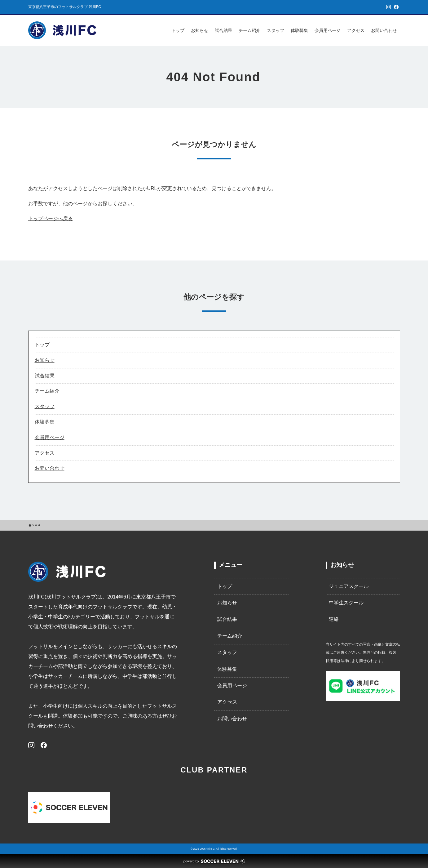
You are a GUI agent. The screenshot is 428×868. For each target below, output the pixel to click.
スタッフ (276, 30)
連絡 (334, 619)
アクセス (356, 30)
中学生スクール (346, 603)
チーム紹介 (249, 30)
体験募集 (299, 30)
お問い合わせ (384, 30)
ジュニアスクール (349, 586)
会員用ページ (328, 30)
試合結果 (223, 30)
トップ (178, 30)
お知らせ (200, 30)
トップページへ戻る (51, 218)
